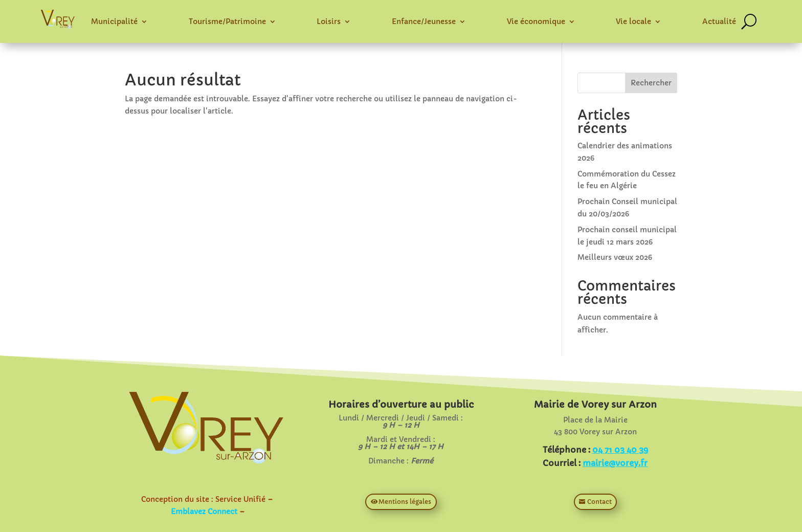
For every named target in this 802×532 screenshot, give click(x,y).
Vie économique (536, 21)
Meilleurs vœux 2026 (615, 257)
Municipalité (114, 21)
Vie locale (633, 21)
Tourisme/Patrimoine (227, 21)
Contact (599, 502)
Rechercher (651, 83)
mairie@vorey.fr (615, 463)
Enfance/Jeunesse (424, 21)
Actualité (719, 21)
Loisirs (329, 21)
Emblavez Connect (204, 512)
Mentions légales (405, 502)
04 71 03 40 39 (620, 450)
